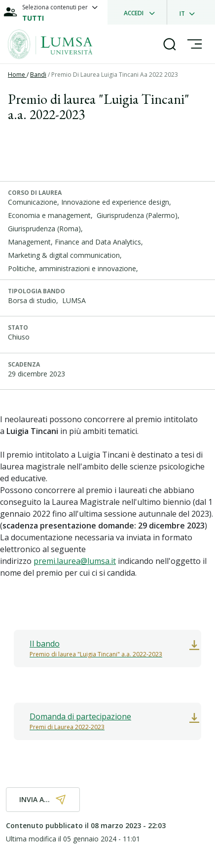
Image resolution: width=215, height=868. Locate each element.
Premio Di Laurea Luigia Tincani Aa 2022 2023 (115, 75)
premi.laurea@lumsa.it (75, 561)
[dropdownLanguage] (190, 12)
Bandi (38, 75)
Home (17, 75)
